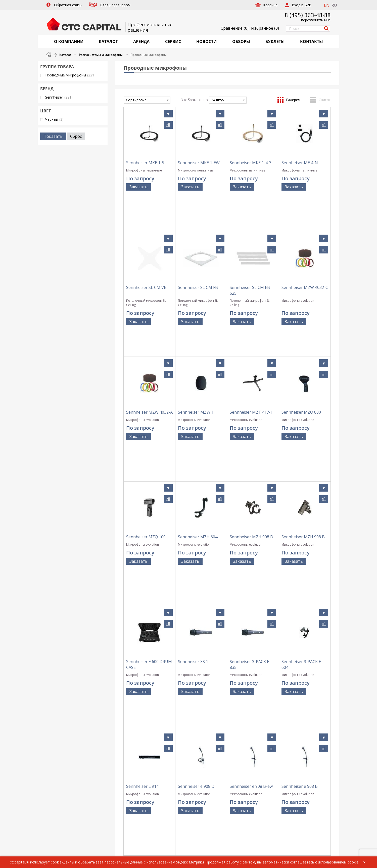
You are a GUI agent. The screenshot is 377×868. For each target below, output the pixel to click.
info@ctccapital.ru (296, 733)
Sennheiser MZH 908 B (303, 436)
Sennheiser (59, 97)
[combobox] (147, 100)
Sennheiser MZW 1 (196, 347)
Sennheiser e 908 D (196, 620)
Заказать (138, 187)
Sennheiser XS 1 (193, 526)
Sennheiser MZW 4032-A (149, 347)
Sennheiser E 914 (142, 620)
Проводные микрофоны (70, 75)
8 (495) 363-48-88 (308, 15)
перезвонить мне (316, 20)
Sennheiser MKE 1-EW (199, 163)
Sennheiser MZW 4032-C (305, 252)
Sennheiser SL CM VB (146, 252)
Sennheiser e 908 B (300, 620)
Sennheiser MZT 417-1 (251, 347)
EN (327, 5)
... (237, 664)
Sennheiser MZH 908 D (251, 436)
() (265, 28)
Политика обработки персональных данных (237, 742)
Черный (54, 119)
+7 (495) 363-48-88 (296, 727)
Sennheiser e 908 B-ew (251, 620)
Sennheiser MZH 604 (198, 436)
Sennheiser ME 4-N (300, 163)
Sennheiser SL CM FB (198, 252)
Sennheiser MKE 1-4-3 (251, 163)
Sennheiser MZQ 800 (301, 347)
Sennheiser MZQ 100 (146, 436)
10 (252, 664)
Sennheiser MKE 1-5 (145, 163)
